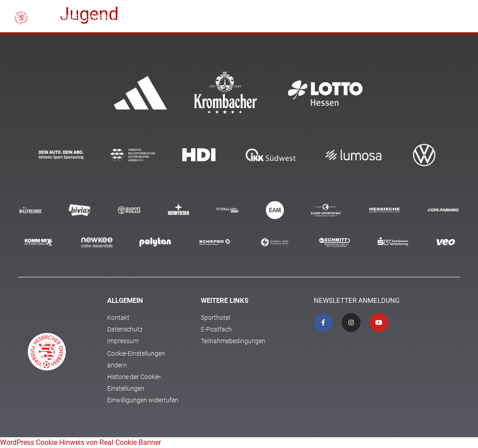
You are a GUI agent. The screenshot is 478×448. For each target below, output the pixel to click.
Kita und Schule (283, 18)
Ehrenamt (333, 18)
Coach (401, 18)
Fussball (236, 18)
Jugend (370, 18)
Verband (200, 18)
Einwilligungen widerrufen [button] (143, 400)
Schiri (429, 18)
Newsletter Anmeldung (357, 301)
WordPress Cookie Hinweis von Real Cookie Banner (80, 442)
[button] (457, 18)
